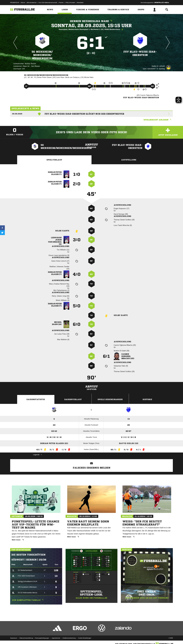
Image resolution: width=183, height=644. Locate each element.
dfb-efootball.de (32, 3)
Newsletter (80, 3)
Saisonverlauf (73, 399)
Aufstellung (129, 160)
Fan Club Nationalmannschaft (48, 3)
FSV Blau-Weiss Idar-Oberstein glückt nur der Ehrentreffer (84, 114)
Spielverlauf (54, 160)
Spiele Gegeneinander (110, 399)
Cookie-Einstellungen (85, 638)
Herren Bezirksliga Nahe (92, 21)
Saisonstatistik (36, 399)
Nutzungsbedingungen (42, 638)
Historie (147, 399)
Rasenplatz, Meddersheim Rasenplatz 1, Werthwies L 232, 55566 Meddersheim (92, 30)
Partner (61, 3)
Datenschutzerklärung (26, 638)
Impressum (14, 638)
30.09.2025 (17, 114)
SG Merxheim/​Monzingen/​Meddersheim (42, 55)
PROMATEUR (15, 3)
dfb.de (23, 3)
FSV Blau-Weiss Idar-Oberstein (140, 53)
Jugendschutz (56, 638)
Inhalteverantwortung (69, 638)
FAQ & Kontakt (70, 3)
